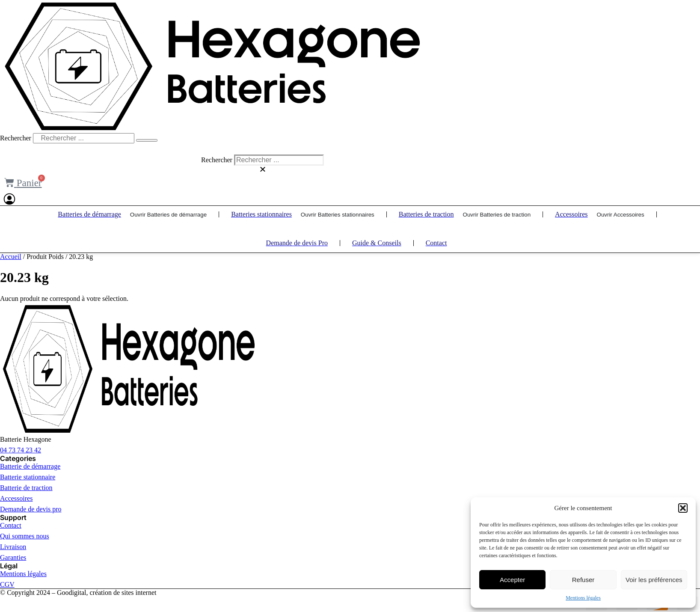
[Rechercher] (147, 140)
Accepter (512, 580)
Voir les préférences (654, 580)
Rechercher (16, 138)
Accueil (11, 257)
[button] (683, 508)
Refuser (583, 580)
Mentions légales (583, 598)
